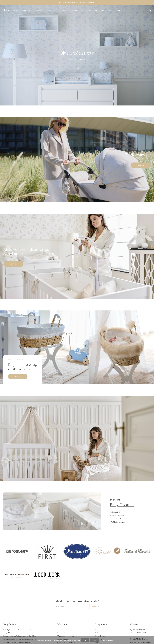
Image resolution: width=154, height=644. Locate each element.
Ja (85, 640)
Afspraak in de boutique (66, 636)
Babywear (64, 10)
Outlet (111, 10)
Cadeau (74, 10)
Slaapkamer (26, 10)
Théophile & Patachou (89, 10)
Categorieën (101, 624)
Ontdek (77, 68)
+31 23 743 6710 (139, 630)
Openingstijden (62, 633)
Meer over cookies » (109, 640)
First (103, 10)
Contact (60, 630)
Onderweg (38, 10)
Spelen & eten (51, 10)
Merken (120, 10)
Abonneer (95, 607)
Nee (94, 640)
